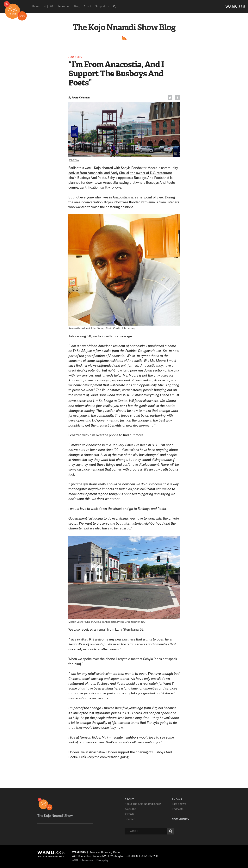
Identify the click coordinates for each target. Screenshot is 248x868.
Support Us (102, 6)
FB (177, 98)
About (87, 6)
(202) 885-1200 (149, 856)
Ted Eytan (74, 160)
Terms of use (87, 860)
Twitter (170, 98)
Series (61, 6)
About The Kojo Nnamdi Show (143, 804)
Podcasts (178, 809)
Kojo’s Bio (130, 809)
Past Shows (179, 804)
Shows (36, 6)
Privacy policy (102, 860)
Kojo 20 (48, 6)
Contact (130, 819)
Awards (129, 814)
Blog (77, 6)
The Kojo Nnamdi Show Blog (124, 27)
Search (170, 831)
